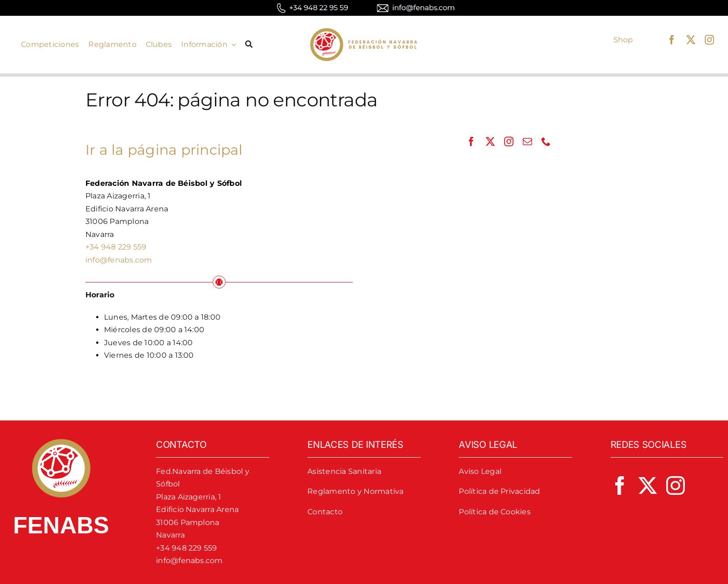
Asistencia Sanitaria (344, 471)
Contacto (325, 512)
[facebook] (672, 40)
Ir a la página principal (164, 150)
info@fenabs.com (119, 260)
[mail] (527, 142)
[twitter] (691, 40)
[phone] (546, 142)
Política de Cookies (495, 512)
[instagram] (709, 40)
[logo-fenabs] (364, 29)
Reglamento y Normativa (355, 491)
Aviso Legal (480, 471)
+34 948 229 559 (116, 247)
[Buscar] (249, 45)
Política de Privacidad (499, 491)
